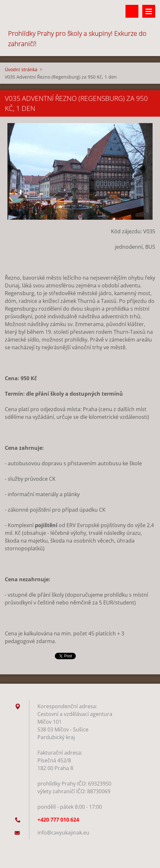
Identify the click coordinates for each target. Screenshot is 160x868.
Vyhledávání (132, 11)
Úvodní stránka (21, 69)
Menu (149, 11)
